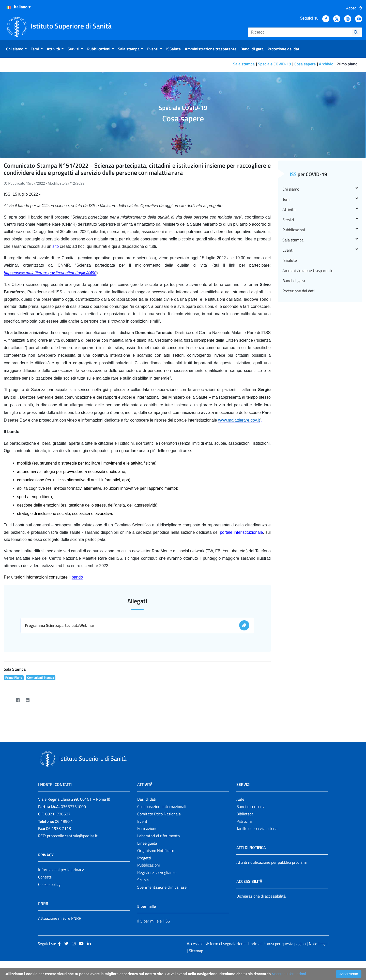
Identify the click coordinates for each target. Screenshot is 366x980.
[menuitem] (16, 49)
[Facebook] (18, 700)
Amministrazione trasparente (308, 270)
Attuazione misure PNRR (60, 918)
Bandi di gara (294, 281)
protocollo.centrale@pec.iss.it (72, 836)
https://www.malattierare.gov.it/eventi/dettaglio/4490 (50, 273)
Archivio (326, 64)
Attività (320, 209)
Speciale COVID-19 (274, 64)
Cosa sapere (305, 64)
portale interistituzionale (241, 532)
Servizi (320, 220)
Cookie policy (49, 884)
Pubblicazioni (320, 230)
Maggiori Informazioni (289, 974)
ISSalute (290, 260)
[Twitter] (8, 700)
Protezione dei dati (299, 291)
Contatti (45, 877)
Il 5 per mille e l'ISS (154, 921)
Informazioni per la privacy (61, 870)
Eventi (320, 250)
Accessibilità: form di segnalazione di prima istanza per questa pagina (246, 944)
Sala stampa (244, 64)
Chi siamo (320, 189)
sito (56, 246)
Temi (320, 199)
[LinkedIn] (28, 700)
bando (77, 577)
